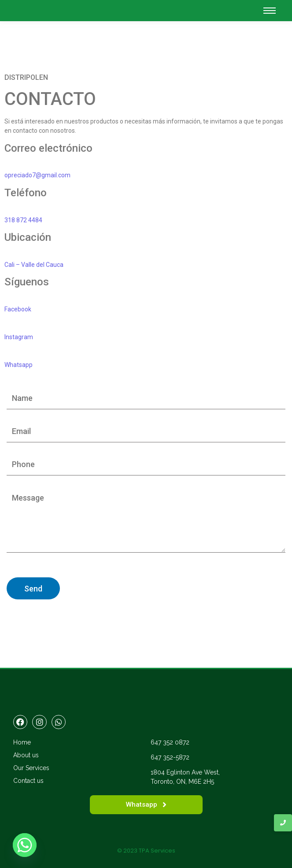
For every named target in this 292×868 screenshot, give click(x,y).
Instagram (19, 337)
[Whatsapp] (25, 845)
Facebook (18, 309)
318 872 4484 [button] (23, 220)
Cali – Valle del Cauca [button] (34, 265)
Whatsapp (18, 365)
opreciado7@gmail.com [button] (37, 175)
